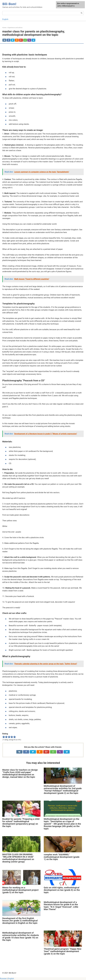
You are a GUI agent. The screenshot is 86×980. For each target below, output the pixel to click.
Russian (3, 979)
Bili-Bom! (9, 4)
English (5, 19)
